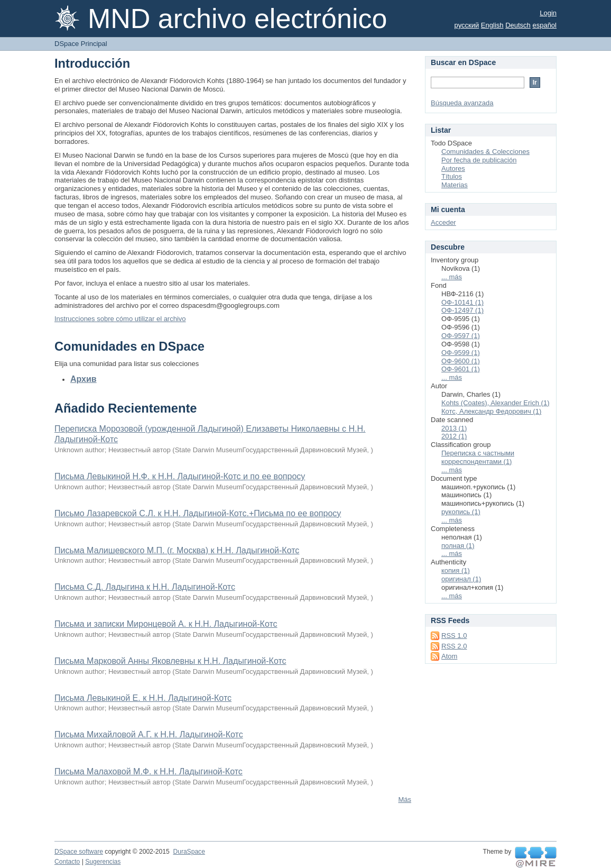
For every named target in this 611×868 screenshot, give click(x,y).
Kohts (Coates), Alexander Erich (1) (495, 403)
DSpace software (79, 852)
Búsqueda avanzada (462, 103)
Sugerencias (103, 862)
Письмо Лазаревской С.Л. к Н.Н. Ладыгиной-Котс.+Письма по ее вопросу (198, 513)
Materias (455, 185)
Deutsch (518, 25)
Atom (449, 656)
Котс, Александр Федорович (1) (491, 411)
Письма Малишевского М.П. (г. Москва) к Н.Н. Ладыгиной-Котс (177, 550)
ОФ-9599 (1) (461, 353)
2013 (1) (454, 428)
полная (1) (458, 546)
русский (467, 25)
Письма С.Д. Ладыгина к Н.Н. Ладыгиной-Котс (145, 587)
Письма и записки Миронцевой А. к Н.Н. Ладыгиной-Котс (166, 624)
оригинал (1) (461, 579)
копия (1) (456, 570)
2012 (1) (454, 436)
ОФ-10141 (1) (462, 302)
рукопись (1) (461, 512)
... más (452, 277)
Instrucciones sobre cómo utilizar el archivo (120, 319)
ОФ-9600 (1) (461, 361)
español (544, 25)
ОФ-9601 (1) (461, 369)
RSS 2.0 (454, 646)
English (492, 25)
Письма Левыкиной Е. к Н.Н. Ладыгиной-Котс (143, 698)
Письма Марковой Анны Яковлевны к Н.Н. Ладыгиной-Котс (170, 661)
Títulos (452, 176)
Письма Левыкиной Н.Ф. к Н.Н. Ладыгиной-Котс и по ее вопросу (180, 476)
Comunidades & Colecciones (485, 152)
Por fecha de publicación (479, 160)
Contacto (67, 862)
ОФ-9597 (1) (461, 336)
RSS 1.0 (454, 636)
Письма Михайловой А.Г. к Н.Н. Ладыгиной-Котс (149, 734)
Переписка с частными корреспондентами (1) (478, 457)
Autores (453, 168)
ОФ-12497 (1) (462, 310)
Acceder (443, 222)
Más (405, 800)
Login (548, 13)
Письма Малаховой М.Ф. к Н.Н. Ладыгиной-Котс (149, 771)
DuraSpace (189, 852)
